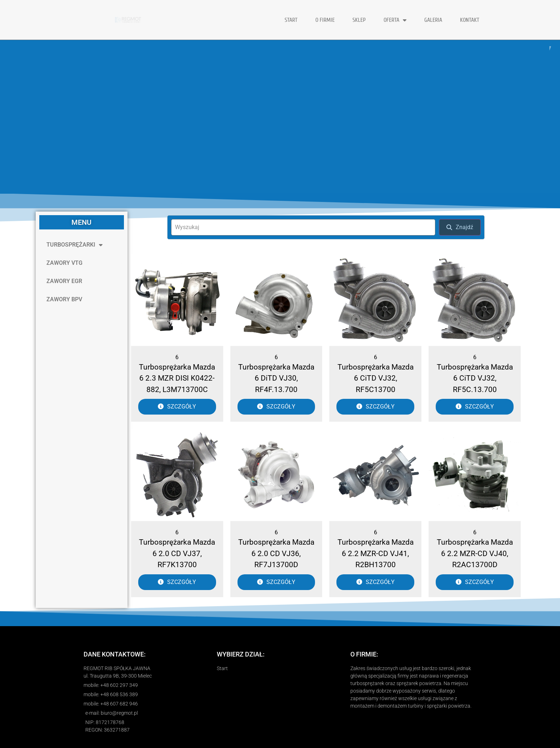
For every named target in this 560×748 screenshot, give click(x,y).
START (291, 20)
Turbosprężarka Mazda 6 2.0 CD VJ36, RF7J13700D (276, 553)
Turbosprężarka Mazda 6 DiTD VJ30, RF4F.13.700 (276, 378)
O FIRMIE (325, 20)
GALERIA (433, 20)
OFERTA (395, 20)
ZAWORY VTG (64, 263)
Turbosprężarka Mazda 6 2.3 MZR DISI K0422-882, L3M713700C (177, 378)
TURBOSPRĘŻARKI (74, 245)
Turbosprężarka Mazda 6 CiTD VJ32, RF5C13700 (376, 378)
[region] (280, 117)
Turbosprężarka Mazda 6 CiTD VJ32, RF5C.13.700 (475, 378)
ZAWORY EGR (64, 281)
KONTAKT (470, 20)
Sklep (359, 20)
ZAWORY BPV (64, 299)
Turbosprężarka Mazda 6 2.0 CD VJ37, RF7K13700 (177, 553)
